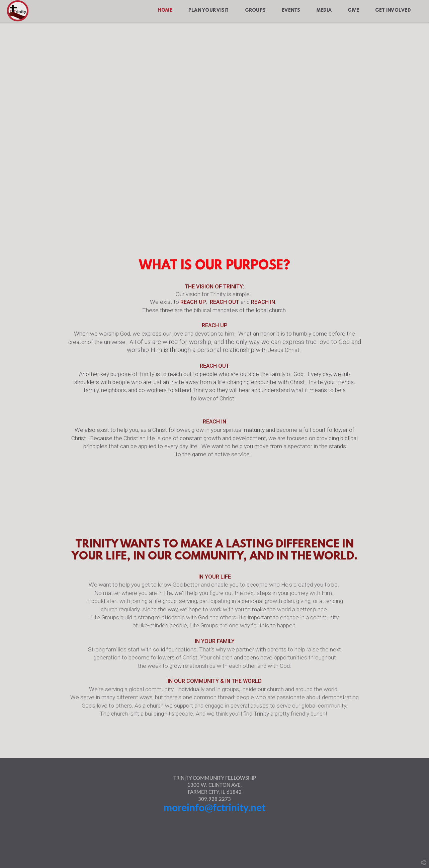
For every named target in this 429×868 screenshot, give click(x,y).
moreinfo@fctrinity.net (214, 808)
